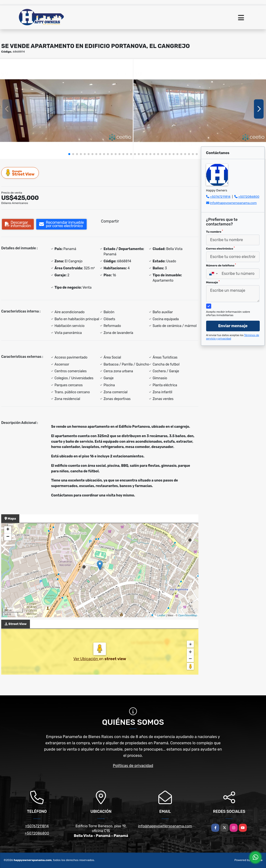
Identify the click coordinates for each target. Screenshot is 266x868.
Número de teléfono (221, 265)
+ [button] (8, 530)
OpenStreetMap (188, 615)
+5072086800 (249, 197)
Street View (20, 173)
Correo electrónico (220, 248)
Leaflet (161, 615)
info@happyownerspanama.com (233, 203)
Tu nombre (215, 231)
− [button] (8, 537)
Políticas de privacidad (133, 766)
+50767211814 (220, 197)
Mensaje (213, 282)
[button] (69, 154)
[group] (66, 109)
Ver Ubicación (86, 659)
